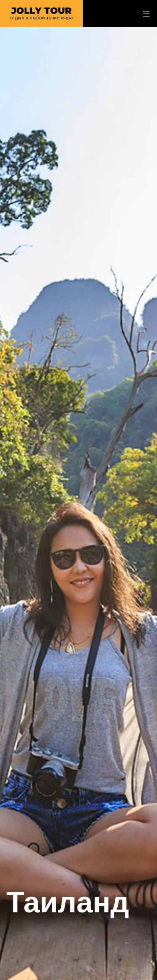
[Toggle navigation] (144, 14)
